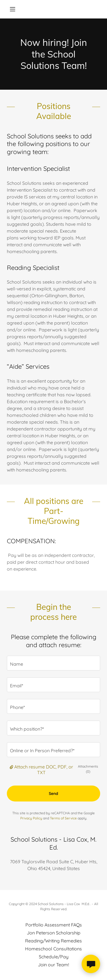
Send (53, 794)
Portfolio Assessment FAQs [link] (54, 925)
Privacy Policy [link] (31, 818)
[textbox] (53, 663)
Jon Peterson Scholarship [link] (54, 933)
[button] (14, 9)
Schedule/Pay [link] (54, 957)
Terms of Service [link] (63, 818)
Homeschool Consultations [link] (53, 949)
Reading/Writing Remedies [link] (53, 941)
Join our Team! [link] (53, 965)
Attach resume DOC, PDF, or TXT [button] (44, 770)
